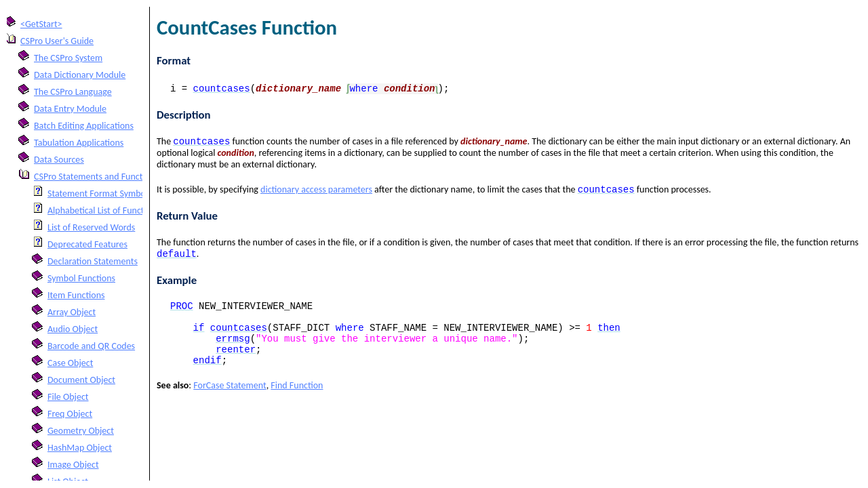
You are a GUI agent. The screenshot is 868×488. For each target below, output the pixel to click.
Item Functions (76, 295)
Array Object (72, 312)
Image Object (73, 465)
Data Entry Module (70, 109)
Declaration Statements (93, 261)
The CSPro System (68, 58)
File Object (68, 397)
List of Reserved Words (91, 227)
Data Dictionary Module (80, 75)
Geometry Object (81, 431)
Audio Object (73, 329)
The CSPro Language (73, 92)
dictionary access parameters (316, 192)
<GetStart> (41, 24)
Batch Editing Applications (84, 126)
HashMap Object (80, 448)
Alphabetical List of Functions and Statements (135, 210)
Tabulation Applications (79, 143)
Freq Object (70, 414)
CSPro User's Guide (57, 41)
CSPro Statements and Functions (96, 177)
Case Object (70, 363)
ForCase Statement (230, 402)
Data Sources (59, 160)
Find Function (297, 402)
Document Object (81, 380)
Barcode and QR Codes (91, 346)
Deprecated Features (87, 244)
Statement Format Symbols (100, 194)
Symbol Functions (81, 278)
